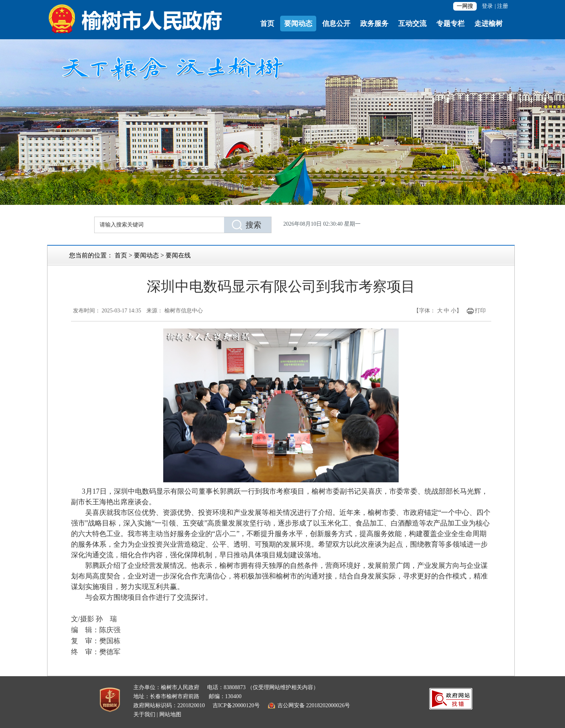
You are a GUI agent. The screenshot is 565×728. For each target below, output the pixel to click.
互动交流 (412, 24)
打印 (480, 311)
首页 (267, 24)
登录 (487, 6)
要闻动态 (298, 24)
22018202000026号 (328, 705)
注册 (503, 6)
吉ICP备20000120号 (236, 705)
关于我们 (144, 714)
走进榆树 (488, 24)
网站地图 (170, 714)
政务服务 (374, 24)
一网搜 (465, 6)
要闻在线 (178, 255)
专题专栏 (450, 24)
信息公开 (336, 24)
